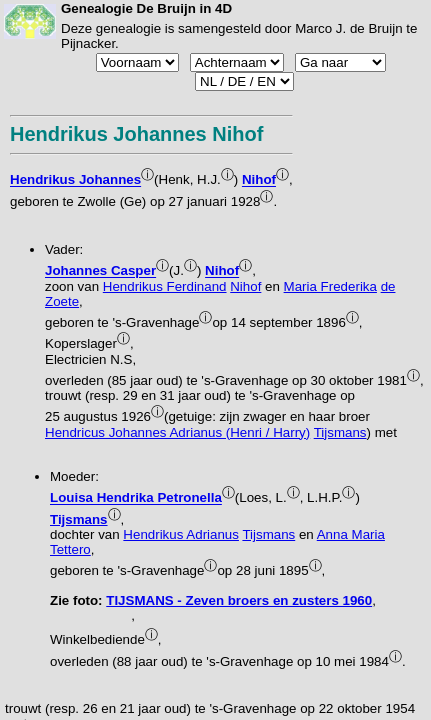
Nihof (259, 180)
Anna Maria (351, 534)
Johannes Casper (100, 271)
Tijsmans (340, 432)
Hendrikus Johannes (75, 180)
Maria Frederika (330, 286)
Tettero (70, 549)
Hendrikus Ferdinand (165, 286)
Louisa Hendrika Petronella (136, 498)
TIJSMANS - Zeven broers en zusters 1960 (239, 600)
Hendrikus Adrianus (181, 534)
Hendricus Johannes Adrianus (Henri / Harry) (177, 432)
